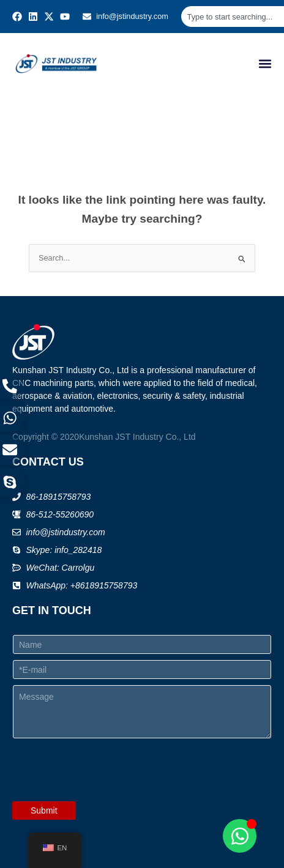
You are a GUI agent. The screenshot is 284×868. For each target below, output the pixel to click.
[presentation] (105, 793)
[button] (265, 64)
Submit (44, 811)
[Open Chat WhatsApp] (240, 836)
